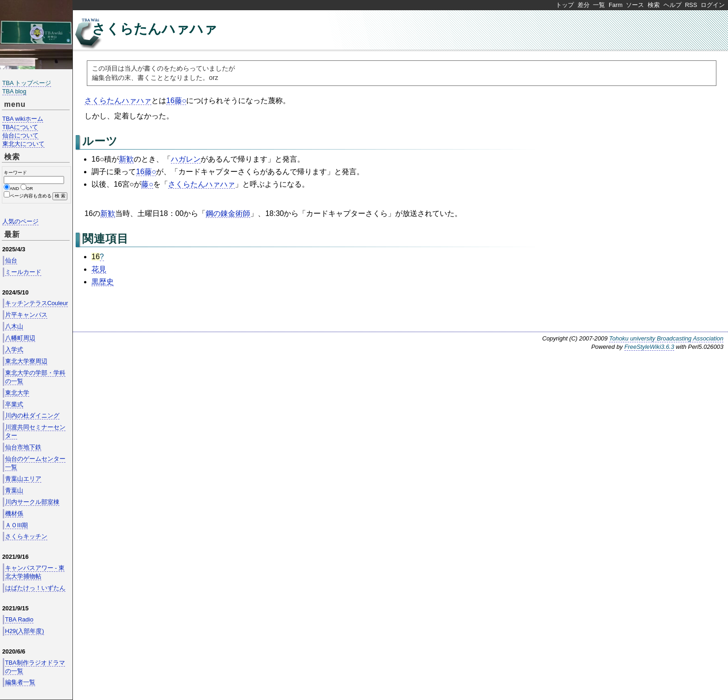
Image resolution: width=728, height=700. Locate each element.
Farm (616, 5)
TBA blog (14, 91)
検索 (654, 5)
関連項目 (105, 239)
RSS (691, 5)
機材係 (14, 514)
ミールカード (23, 272)
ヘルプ (673, 5)
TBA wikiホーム (23, 119)
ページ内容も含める (31, 196)
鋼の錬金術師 (228, 213)
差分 (584, 5)
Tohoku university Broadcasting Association (666, 338)
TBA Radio (19, 619)
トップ (565, 5)
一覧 (599, 5)
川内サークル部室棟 (32, 502)
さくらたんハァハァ (155, 29)
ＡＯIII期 (17, 525)
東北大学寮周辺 (26, 361)
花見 (99, 269)
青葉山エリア (23, 479)
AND (14, 188)
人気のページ (20, 221)
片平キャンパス (26, 315)
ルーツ (100, 141)
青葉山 (14, 490)
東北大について (23, 144)
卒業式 (14, 404)
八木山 (14, 326)
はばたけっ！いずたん (35, 588)
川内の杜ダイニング (32, 415)
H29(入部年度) (25, 631)
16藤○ (176, 101)
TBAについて (20, 127)
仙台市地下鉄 (23, 447)
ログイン (713, 5)
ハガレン (186, 159)
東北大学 (17, 393)
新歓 (126, 159)
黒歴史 (103, 282)
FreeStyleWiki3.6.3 (649, 347)
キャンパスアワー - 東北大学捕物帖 (35, 572)
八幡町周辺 (20, 338)
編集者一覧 (20, 682)
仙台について (20, 135)
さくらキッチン (26, 536)
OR (30, 188)
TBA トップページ (27, 83)
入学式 (14, 350)
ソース (635, 5)
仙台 (11, 260)
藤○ (147, 184)
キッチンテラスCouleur (37, 303)
